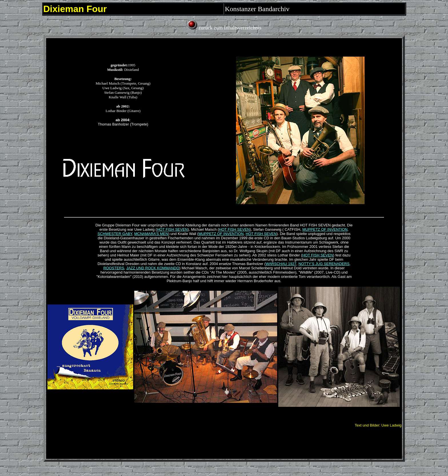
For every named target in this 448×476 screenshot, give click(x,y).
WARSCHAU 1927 (281, 264)
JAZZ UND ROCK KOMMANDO (153, 268)
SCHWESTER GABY (115, 234)
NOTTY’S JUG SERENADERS (324, 264)
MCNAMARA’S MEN (151, 234)
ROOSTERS (114, 268)
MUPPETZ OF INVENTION (325, 229)
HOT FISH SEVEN (172, 229)
